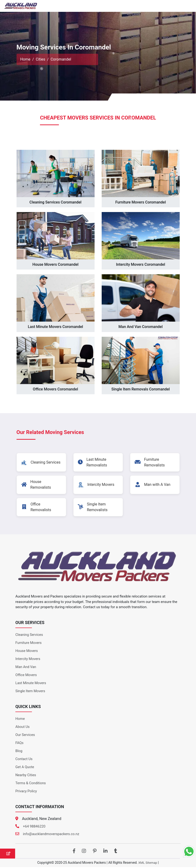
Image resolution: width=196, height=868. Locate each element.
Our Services (25, 736)
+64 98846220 (34, 827)
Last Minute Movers (31, 684)
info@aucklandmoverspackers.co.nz (52, 835)
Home (25, 59)
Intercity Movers (28, 660)
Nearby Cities (26, 776)
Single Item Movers (30, 692)
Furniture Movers (29, 644)
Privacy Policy (26, 792)
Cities (40, 59)
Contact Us (24, 760)
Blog (19, 752)
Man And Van (26, 668)
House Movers (27, 652)
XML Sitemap (148, 864)
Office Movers (26, 676)
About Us (23, 728)
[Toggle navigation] (186, 6)
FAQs (20, 744)
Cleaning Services (29, 636)
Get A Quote (25, 768)
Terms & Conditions (31, 784)
